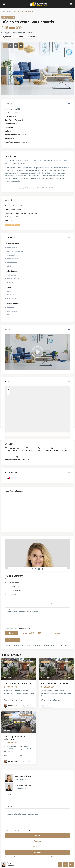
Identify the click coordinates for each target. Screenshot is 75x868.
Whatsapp (55, 633)
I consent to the (19, 629)
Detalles (8, 103)
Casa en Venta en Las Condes (18, 684)
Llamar (32, 633)
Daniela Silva (12, 706)
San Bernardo (27, 33)
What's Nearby (11, 472)
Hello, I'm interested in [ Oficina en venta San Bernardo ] (37, 617)
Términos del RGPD (24, 629)
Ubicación (9, 200)
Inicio (3, 11)
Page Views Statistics (14, 491)
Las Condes (9, 678)
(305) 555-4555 (13, 583)
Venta (4, 17)
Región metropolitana (29, 213)
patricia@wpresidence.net (17, 590)
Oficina (9, 11)
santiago (46, 678)
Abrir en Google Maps (13, 225)
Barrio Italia (10, 731)
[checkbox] (6, 629)
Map (7, 381)
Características (11, 237)
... (17, 696)
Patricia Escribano (14, 576)
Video (7, 329)
